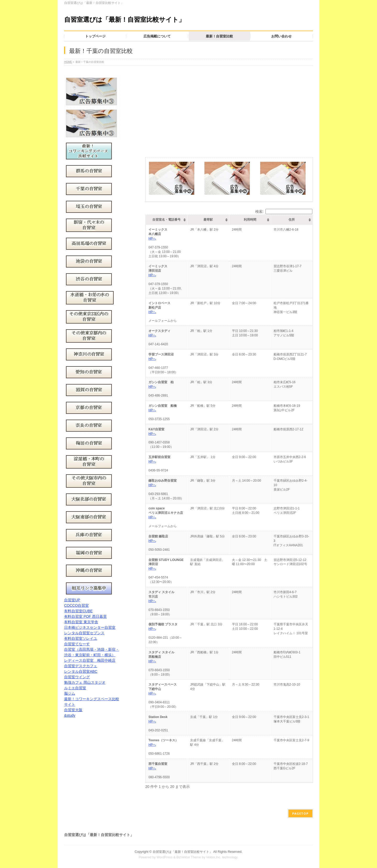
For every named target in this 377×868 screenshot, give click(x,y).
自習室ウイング (77, 677)
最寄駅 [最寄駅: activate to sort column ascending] (208, 220)
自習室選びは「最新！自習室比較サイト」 (124, 20)
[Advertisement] (229, 109)
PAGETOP (300, 813)
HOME (68, 62)
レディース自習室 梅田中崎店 (90, 660)
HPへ (152, 238)
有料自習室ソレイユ (81, 638)
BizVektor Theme (189, 857)
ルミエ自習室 (75, 688)
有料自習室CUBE (78, 611)
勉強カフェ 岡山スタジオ (85, 682)
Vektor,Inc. (214, 857)
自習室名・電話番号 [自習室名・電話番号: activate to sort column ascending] (167, 220)
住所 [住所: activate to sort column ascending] (292, 220)
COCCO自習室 (76, 605)
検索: (284, 212)
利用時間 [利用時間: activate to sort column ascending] (250, 220)
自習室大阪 (73, 710)
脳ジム (70, 693)
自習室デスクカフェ (81, 666)
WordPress (165, 857)
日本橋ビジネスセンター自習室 (90, 627)
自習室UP (72, 600)
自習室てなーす (77, 644)
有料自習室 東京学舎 (81, 622)
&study (70, 715)
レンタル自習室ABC (81, 671)
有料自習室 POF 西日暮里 (85, 616)
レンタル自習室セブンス (84, 633)
